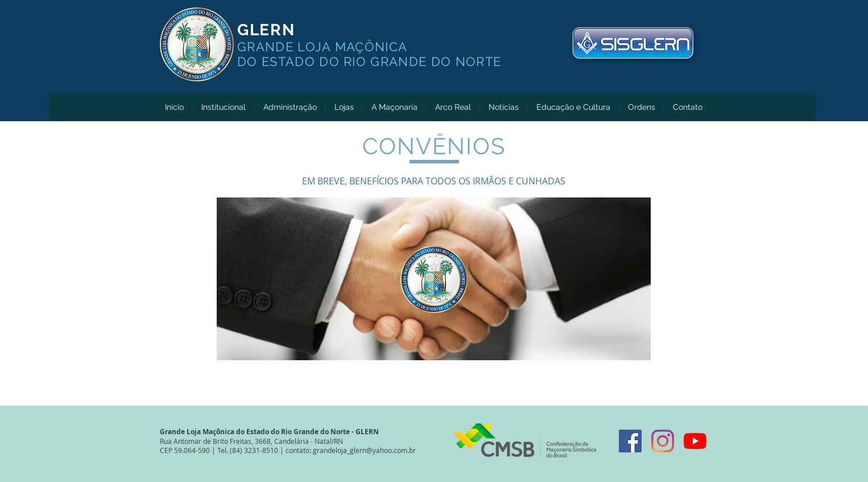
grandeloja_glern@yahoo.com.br (364, 450)
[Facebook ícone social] (630, 441)
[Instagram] (663, 441)
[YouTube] (695, 441)
